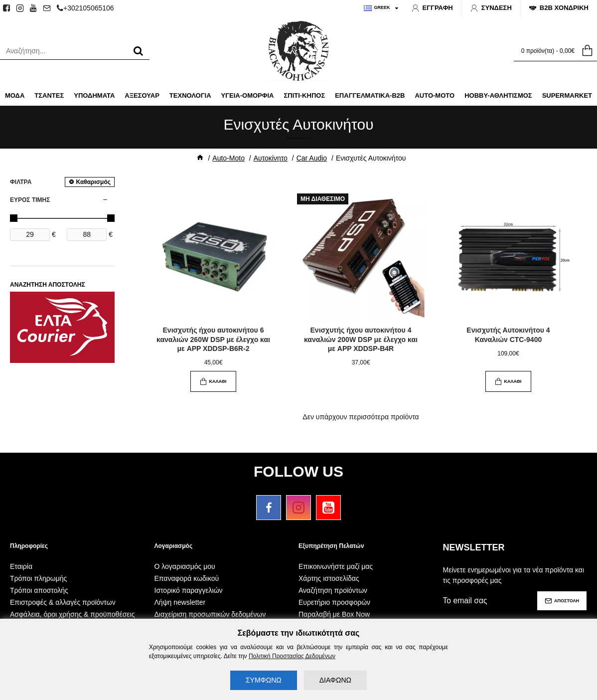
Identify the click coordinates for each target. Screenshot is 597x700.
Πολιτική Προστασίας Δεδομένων (292, 656)
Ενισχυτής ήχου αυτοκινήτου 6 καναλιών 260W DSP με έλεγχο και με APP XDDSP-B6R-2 (213, 339)
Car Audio (312, 158)
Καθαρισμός (93, 182)
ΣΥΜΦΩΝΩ (264, 680)
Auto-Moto (228, 158)
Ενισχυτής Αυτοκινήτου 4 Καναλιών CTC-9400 (508, 335)
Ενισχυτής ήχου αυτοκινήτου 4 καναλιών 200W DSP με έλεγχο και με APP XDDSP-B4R (361, 339)
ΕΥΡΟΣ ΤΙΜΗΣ (30, 200)
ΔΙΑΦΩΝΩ (335, 680)
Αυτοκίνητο (271, 158)
